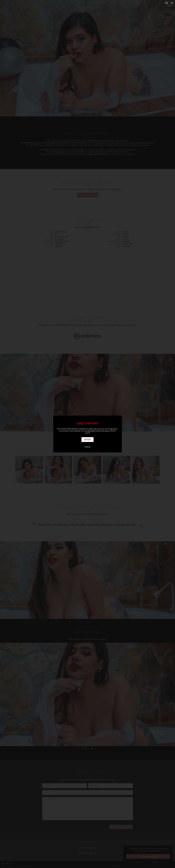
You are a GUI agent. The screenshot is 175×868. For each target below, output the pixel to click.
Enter (87, 439)
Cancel (88, 447)
